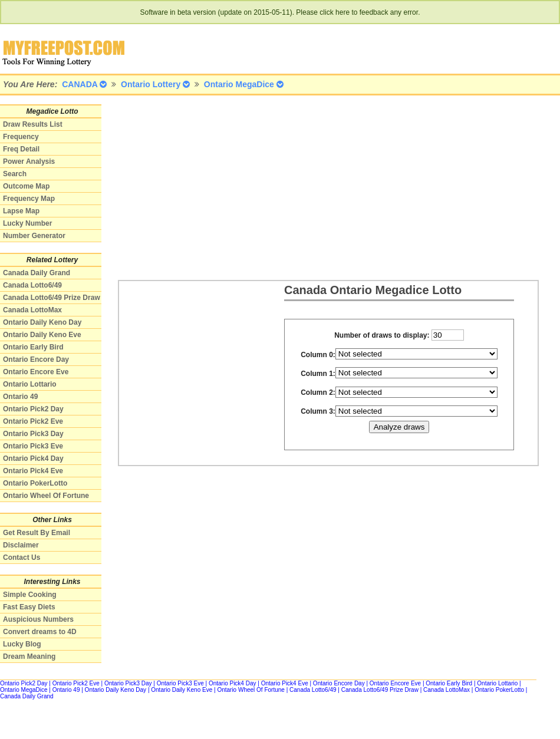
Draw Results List (33, 124)
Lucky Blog (22, 644)
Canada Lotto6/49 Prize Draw (52, 298)
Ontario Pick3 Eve (33, 446)
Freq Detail (21, 149)
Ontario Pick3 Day (33, 434)
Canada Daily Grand (37, 273)
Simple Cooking (30, 595)
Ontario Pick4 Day (33, 458)
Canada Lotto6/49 (32, 285)
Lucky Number (27, 223)
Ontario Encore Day (36, 359)
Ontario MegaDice (24, 690)
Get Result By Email (37, 533)
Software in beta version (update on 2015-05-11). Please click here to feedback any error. (280, 12)
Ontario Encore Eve (36, 372)
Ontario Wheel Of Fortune (46, 496)
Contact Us (22, 557)
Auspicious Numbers (38, 619)
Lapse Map (21, 211)
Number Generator (34, 236)
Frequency (21, 137)
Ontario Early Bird (33, 347)
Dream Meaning (29, 656)
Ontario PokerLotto (35, 483)
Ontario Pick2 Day (33, 409)
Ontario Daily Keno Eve (42, 335)
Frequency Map (29, 199)
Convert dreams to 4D (40, 632)
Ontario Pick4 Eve (33, 471)
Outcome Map (26, 186)
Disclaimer (21, 545)
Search (15, 174)
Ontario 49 (20, 397)
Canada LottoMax (32, 310)
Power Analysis (29, 161)
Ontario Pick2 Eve (33, 421)
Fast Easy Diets (29, 607)
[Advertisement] (285, 187)
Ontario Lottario (30, 384)
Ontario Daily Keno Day (42, 322)
